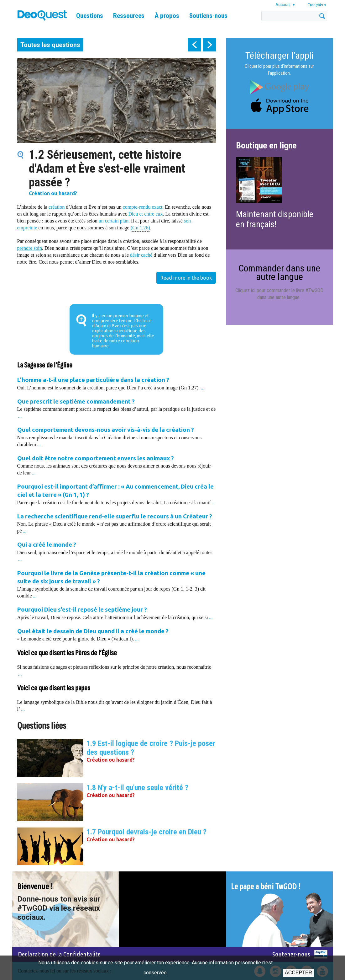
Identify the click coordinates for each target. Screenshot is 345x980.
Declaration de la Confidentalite (59, 954)
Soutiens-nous (208, 16)
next (209, 45)
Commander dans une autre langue (279, 272)
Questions (90, 16)
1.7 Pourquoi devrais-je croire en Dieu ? (146, 832)
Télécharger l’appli (280, 55)
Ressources (129, 16)
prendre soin (30, 248)
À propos (167, 16)
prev (195, 45)
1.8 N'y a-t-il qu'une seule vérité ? (137, 788)
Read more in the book (186, 278)
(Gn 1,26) (140, 227)
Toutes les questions (50, 45)
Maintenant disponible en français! (275, 219)
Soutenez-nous (291, 954)
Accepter (298, 973)
